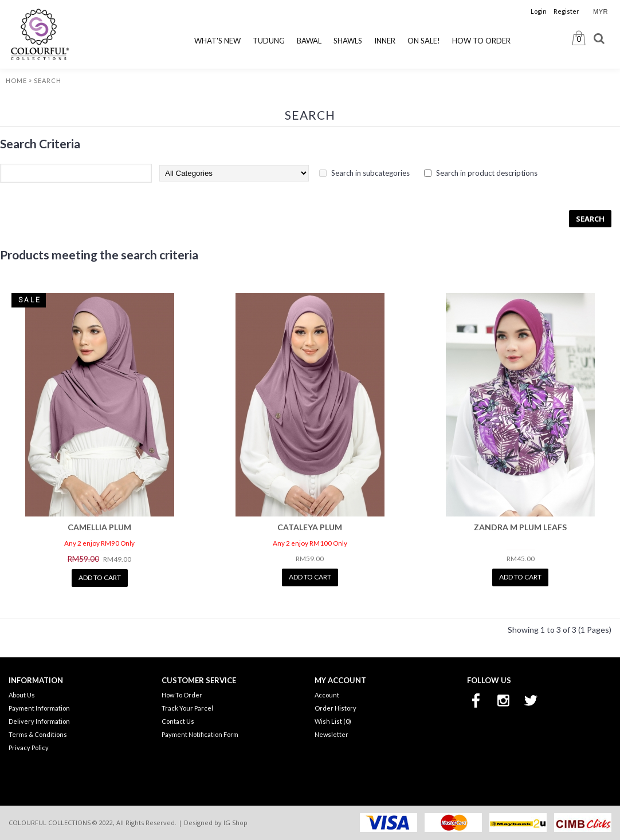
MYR (601, 11)
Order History (335, 708)
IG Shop (236, 823)
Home (16, 80)
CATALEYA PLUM (310, 527)
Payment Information (39, 708)
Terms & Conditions (38, 734)
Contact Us (178, 721)
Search (48, 80)
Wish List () (333, 721)
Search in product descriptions (487, 173)
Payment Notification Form (200, 734)
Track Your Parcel (187, 708)
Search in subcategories (370, 173)
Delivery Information (39, 721)
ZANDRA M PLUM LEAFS (520, 527)
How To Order (182, 695)
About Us (22, 695)
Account (327, 695)
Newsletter (331, 734)
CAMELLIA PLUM (99, 527)
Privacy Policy (29, 748)
